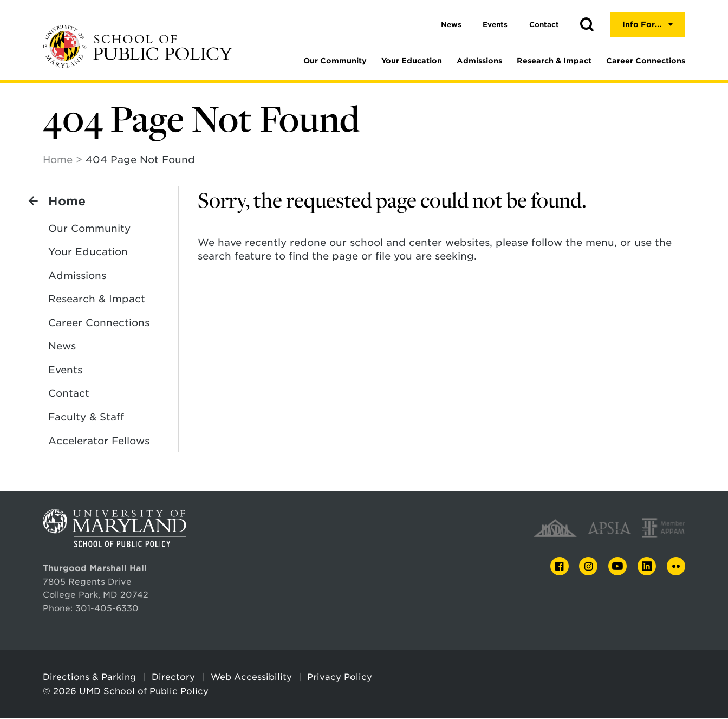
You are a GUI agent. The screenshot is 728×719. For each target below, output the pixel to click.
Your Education (412, 61)
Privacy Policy (340, 678)
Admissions (479, 61)
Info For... (642, 24)
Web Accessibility (251, 678)
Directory (173, 678)
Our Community (335, 61)
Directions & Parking (89, 678)
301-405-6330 (107, 609)
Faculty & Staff (86, 417)
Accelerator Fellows (99, 441)
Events (495, 25)
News (451, 25)
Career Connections (646, 61)
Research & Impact (554, 61)
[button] (587, 25)
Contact (544, 25)
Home (58, 160)
